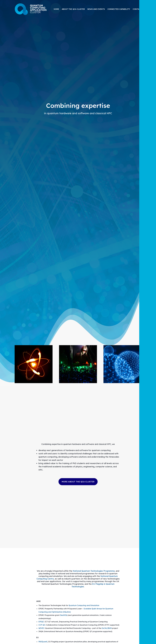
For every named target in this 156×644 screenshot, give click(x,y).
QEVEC (41, 628)
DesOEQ (64, 615)
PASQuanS (43, 642)
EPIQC (41, 622)
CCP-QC (42, 625)
